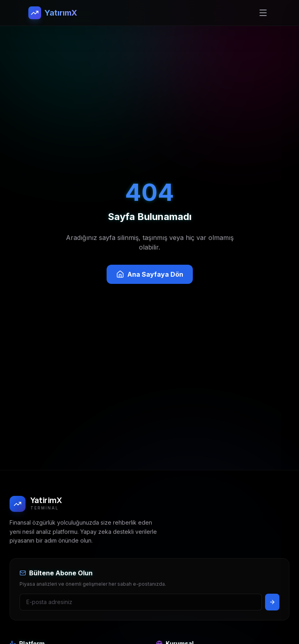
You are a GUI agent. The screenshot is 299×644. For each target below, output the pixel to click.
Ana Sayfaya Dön (150, 274)
